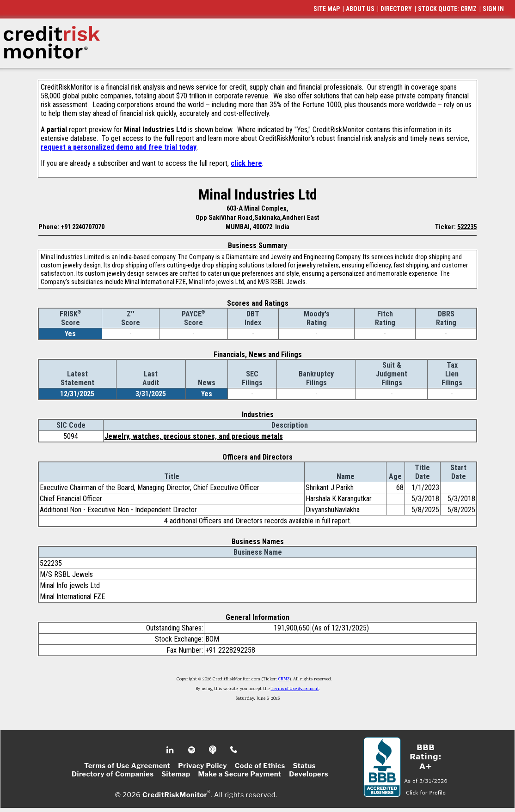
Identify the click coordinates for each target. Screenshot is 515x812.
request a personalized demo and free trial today (119, 147)
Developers (309, 774)
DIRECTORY (396, 9)
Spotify (193, 750)
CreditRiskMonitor (175, 794)
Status (304, 766)
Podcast (213, 750)
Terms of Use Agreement (295, 689)
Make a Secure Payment (239, 774)
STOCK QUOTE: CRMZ (447, 9)
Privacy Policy (202, 766)
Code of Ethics (260, 766)
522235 (467, 227)
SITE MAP (327, 9)
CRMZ (284, 679)
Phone (234, 750)
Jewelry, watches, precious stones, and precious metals (194, 436)
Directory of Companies (113, 774)
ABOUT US (360, 9)
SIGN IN (493, 9)
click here (246, 163)
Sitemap (176, 774)
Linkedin (171, 750)
